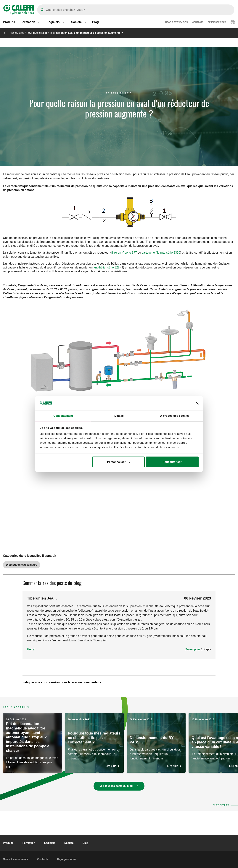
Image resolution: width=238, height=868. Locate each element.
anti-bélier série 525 (107, 267)
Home (13, 33)
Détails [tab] (119, 416)
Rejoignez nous (217, 22)
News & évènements (177, 22)
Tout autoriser (172, 462)
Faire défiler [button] (221, 805)
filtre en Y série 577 (124, 253)
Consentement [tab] (63, 416)
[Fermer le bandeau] (197, 403)
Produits (9, 22)
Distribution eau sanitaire (22, 565)
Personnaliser (119, 462)
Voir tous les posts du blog (116, 786)
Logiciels (50, 843)
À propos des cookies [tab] (175, 416)
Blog (95, 22)
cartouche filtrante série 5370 (161, 253)
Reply (31, 649)
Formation (29, 843)
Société (69, 843)
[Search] (136, 10)
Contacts (198, 22)
